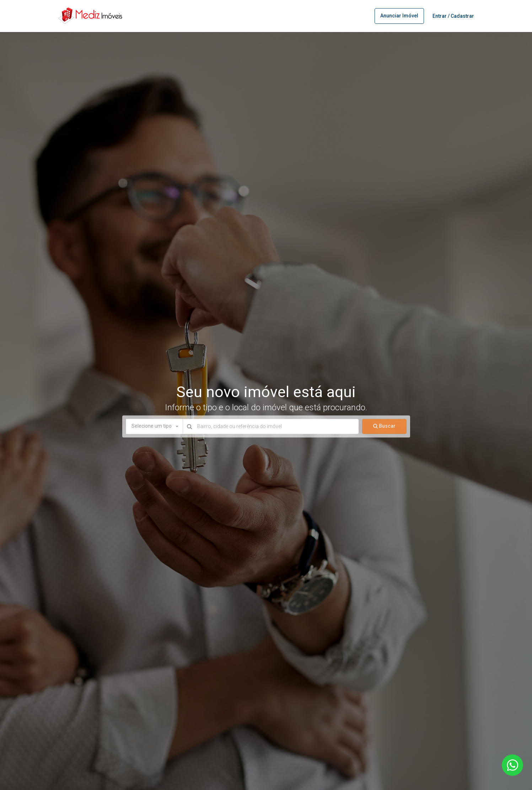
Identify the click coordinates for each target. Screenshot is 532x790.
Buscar (384, 426)
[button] (154, 427)
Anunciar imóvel (399, 16)
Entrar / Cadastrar (453, 16)
